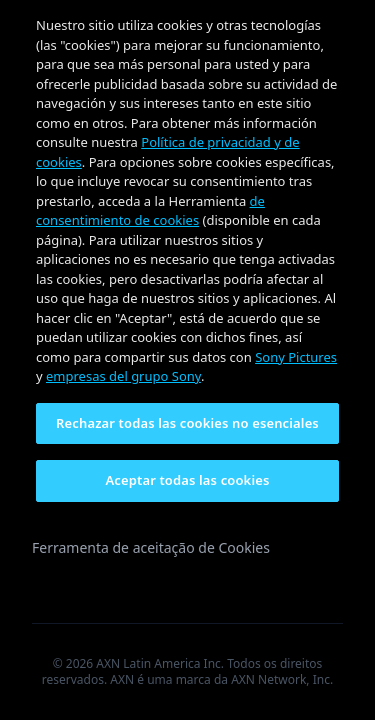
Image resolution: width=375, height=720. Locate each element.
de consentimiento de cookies (150, 211)
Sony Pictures (296, 357)
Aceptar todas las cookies (188, 480)
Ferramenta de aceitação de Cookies (151, 547)
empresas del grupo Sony (123, 376)
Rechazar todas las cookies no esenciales (187, 423)
